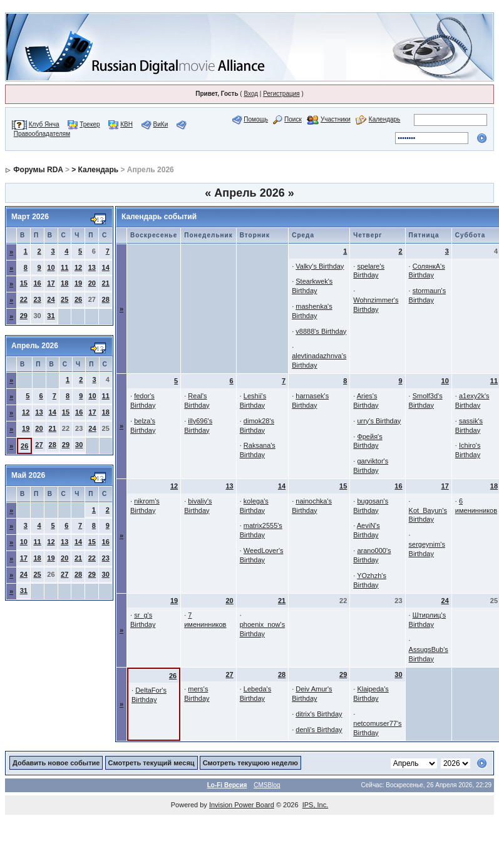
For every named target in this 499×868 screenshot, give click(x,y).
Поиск (293, 119)
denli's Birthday (319, 730)
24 (51, 299)
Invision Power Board (242, 805)
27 (39, 445)
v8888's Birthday (321, 331)
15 (24, 283)
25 (64, 299)
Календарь (384, 119)
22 (24, 299)
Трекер (90, 124)
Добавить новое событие (56, 763)
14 (106, 267)
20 (92, 283)
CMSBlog (267, 785)
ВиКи (161, 124)
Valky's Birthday (320, 266)
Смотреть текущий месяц (152, 763)
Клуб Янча (44, 124)
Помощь (256, 119)
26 (78, 299)
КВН (126, 124)
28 (106, 299)
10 (51, 267)
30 (79, 445)
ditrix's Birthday (319, 714)
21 (106, 283)
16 (37, 283)
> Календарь (95, 170)
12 (78, 267)
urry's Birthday (379, 421)
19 (78, 283)
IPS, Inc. (316, 805)
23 (37, 299)
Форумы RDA (38, 170)
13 (92, 267)
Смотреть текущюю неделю (250, 763)
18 (64, 283)
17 (51, 283)
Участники (336, 119)
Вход (251, 94)
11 (64, 267)
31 (51, 316)
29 (24, 316)
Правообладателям (42, 134)
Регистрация (281, 94)
